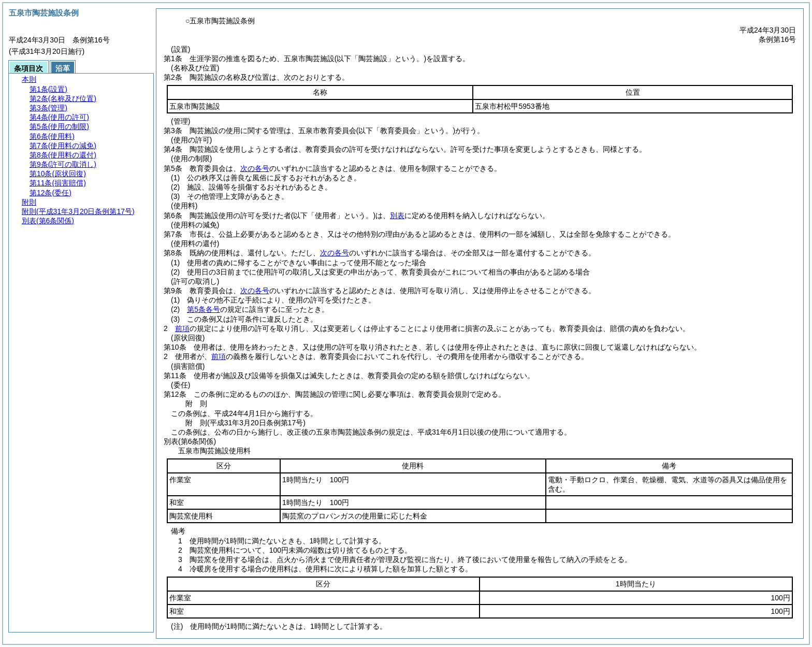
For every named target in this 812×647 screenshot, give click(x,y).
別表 (397, 215)
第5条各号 (204, 309)
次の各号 (255, 168)
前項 (182, 328)
